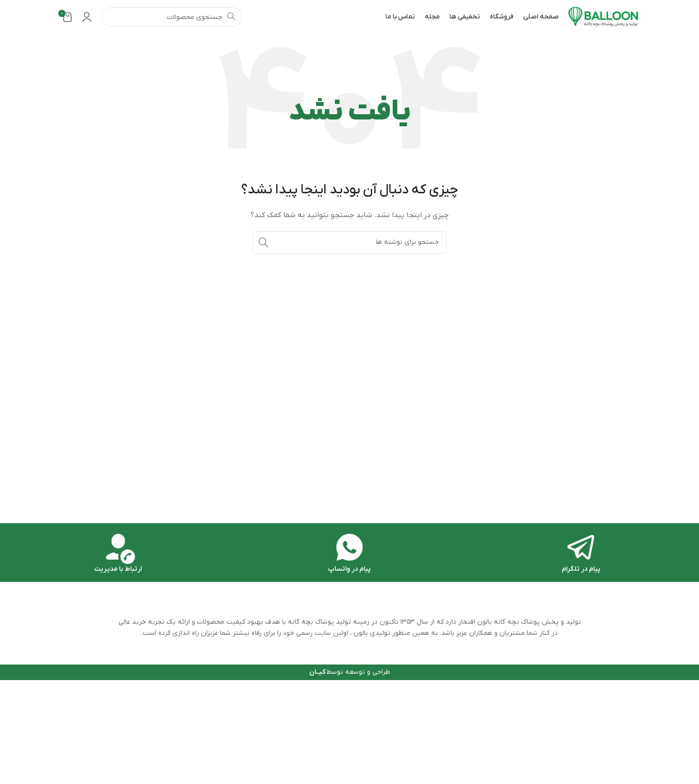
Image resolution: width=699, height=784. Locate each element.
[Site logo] (604, 17)
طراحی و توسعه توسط (350, 672)
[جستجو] (172, 17)
